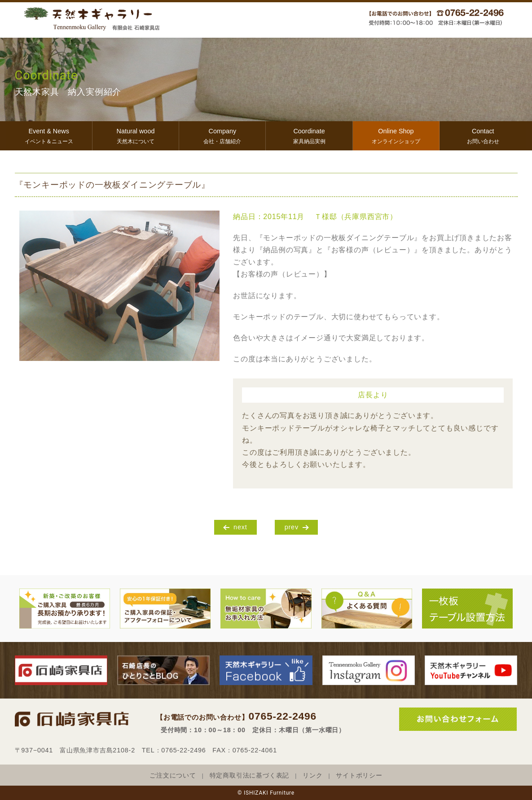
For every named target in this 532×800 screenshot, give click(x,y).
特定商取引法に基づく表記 (250, 776)
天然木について (136, 135)
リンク (312, 776)
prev (292, 527)
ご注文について (173, 776)
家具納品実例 (309, 135)
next (240, 527)
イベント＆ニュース (49, 135)
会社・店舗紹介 (222, 135)
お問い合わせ (483, 135)
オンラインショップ (396, 135)
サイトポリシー (359, 776)
